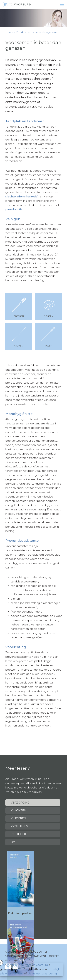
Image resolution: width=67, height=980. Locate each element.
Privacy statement (34, 956)
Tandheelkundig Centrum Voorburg (25, 965)
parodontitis (14, 209)
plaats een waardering (42, 973)
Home (9, 32)
